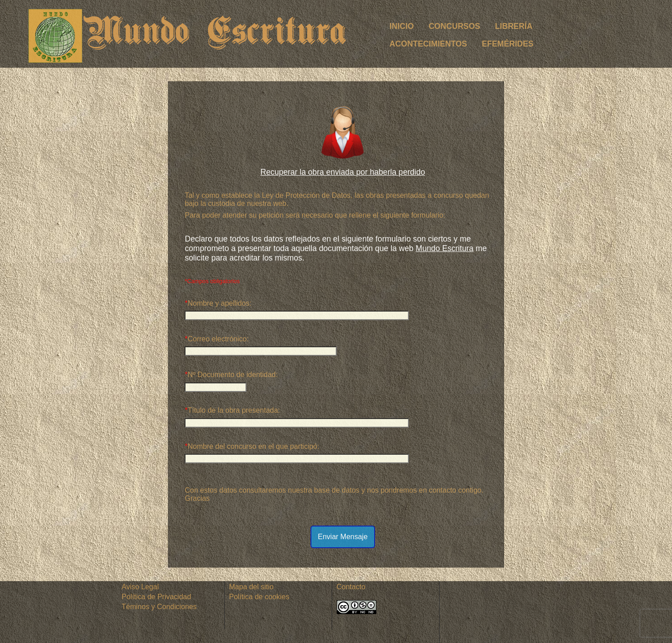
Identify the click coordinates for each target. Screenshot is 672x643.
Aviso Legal (140, 587)
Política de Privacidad (157, 597)
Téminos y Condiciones (159, 607)
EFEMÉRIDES (508, 44)
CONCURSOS (454, 26)
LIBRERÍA (514, 26)
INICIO (402, 26)
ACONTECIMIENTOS (428, 44)
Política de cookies (259, 597)
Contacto (351, 587)
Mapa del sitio (252, 587)
